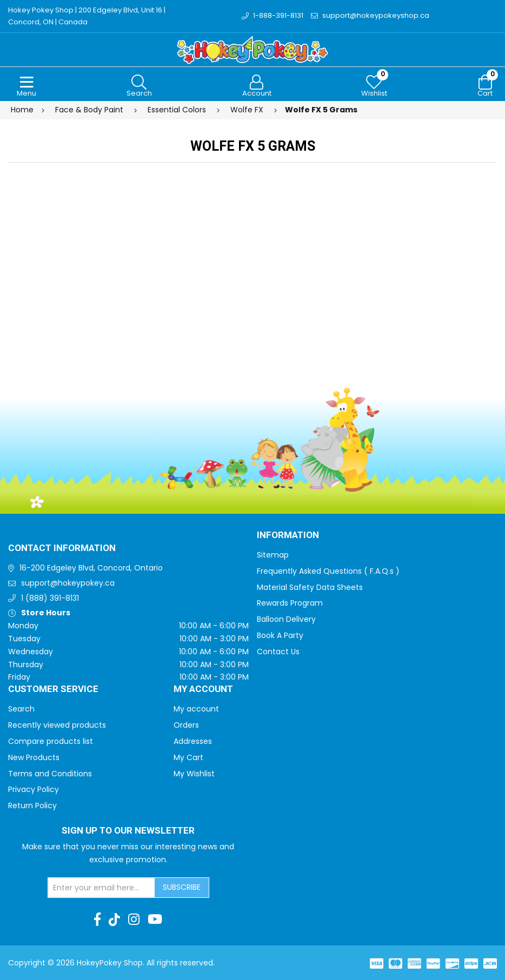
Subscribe (182, 887)
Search (21, 709)
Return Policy (32, 806)
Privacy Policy (34, 789)
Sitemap (273, 555)
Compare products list (51, 741)
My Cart (188, 757)
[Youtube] (155, 919)
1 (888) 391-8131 (50, 598)
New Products (34, 757)
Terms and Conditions (50, 774)
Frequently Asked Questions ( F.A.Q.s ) (328, 571)
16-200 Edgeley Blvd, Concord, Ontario (91, 568)
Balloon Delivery (286, 619)
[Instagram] (134, 919)
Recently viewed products (57, 725)
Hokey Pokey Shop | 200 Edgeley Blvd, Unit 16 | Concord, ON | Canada (87, 16)
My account (196, 709)
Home (22, 110)
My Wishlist (194, 774)
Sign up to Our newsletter (128, 831)
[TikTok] (114, 919)
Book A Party (280, 635)
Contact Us (278, 652)
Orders (186, 725)
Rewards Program (290, 603)
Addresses (193, 741)
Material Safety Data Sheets (310, 587)
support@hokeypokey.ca (68, 583)
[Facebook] (97, 919)
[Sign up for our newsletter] (102, 888)
